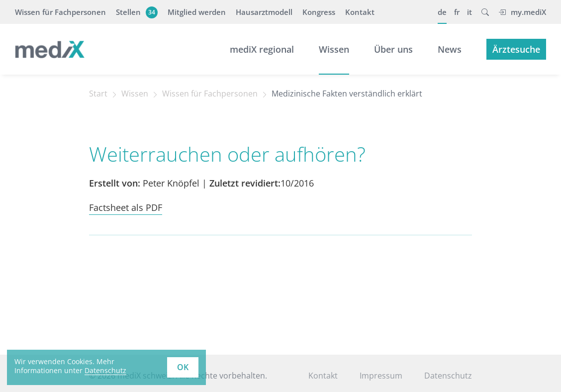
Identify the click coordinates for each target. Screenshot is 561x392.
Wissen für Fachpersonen (60, 12)
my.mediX (522, 12)
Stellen (136, 12)
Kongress (319, 12)
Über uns (393, 49)
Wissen (334, 49)
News (450, 49)
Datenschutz (448, 376)
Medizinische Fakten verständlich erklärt (347, 94)
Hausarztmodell (264, 12)
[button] (485, 12)
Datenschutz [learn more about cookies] (105, 370)
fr (457, 12)
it (469, 12)
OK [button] (183, 367)
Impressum (381, 376)
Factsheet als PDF (126, 207)
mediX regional (262, 49)
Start (98, 94)
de (442, 12)
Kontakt (360, 12)
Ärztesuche (516, 49)
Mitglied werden (197, 12)
